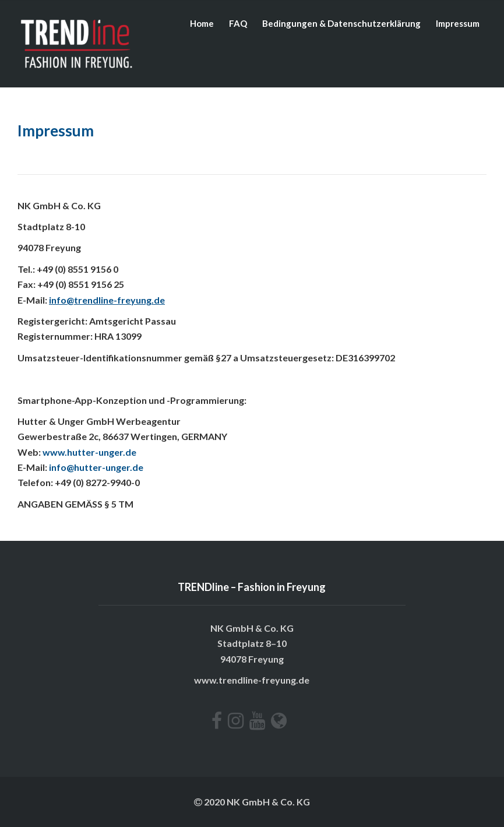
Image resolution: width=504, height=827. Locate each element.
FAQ (238, 23)
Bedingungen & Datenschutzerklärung (341, 23)
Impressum (458, 23)
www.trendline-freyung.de (252, 680)
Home (202, 23)
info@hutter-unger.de (96, 467)
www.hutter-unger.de (89, 452)
